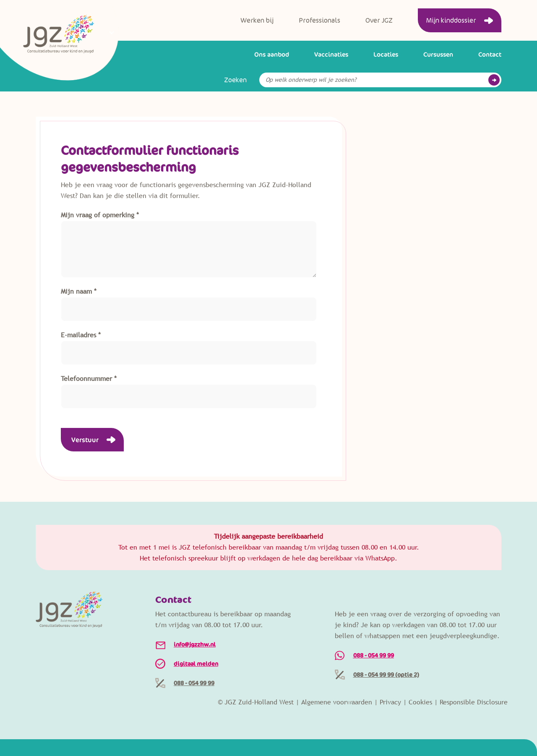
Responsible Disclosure (474, 702)
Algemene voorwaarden (337, 702)
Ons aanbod (272, 54)
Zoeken (235, 80)
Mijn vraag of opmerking (98, 215)
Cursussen (438, 54)
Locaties (386, 54)
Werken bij (257, 21)
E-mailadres (78, 335)
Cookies (420, 702)
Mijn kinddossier (451, 21)
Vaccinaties (331, 54)
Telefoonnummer (86, 379)
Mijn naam (76, 291)
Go (494, 80)
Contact (490, 54)
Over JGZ (379, 21)
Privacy (390, 702)
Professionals (319, 21)
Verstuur (85, 440)
